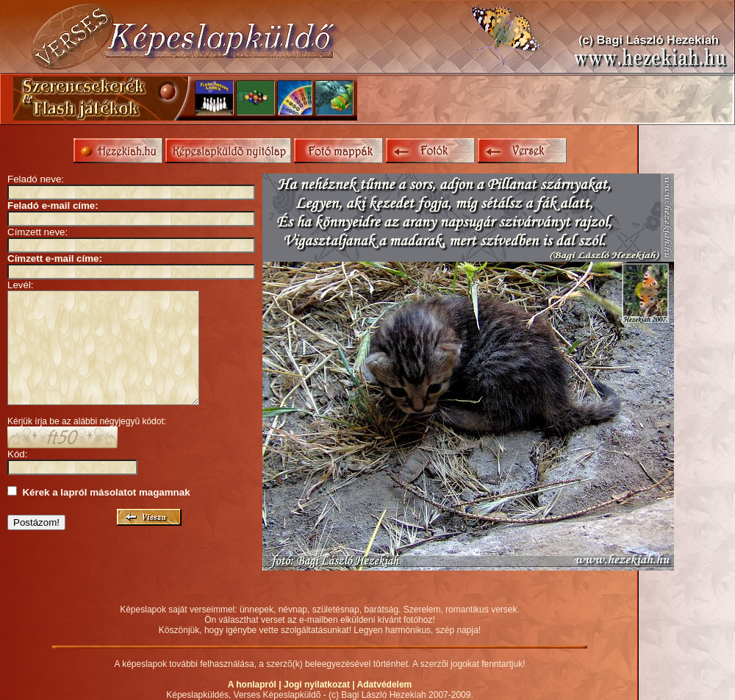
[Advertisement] (551, 99)
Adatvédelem (385, 685)
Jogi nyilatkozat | (320, 685)
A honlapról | (256, 685)
